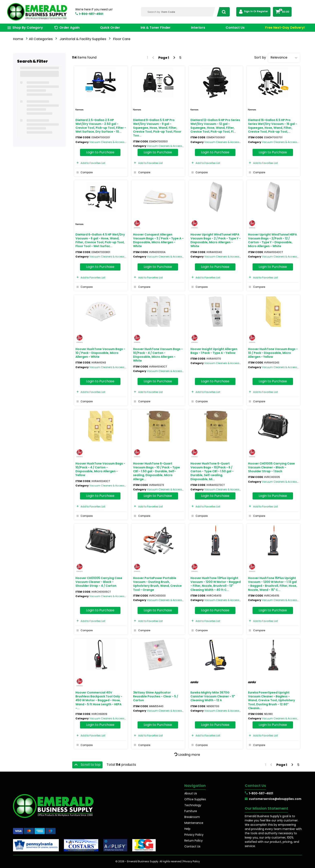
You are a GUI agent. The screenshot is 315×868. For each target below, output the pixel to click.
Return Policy (194, 841)
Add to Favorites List (90, 163)
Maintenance (194, 823)
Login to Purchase (100, 152)
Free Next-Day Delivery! (285, 28)
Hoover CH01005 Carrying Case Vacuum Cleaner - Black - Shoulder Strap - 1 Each (271, 467)
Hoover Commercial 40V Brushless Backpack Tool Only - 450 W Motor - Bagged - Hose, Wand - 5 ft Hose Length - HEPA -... (99, 700)
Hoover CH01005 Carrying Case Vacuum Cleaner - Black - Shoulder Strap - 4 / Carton (99, 582)
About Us (191, 793)
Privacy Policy (194, 835)
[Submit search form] (223, 12)
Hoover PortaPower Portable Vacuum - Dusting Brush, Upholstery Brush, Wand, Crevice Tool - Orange (157, 584)
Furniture (191, 811)
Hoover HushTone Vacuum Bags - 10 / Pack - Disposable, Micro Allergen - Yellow (273, 353)
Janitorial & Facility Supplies (83, 39)
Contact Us (235, 28)
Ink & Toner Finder (156, 28)
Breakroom (192, 817)
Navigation (195, 786)
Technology (193, 805)
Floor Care (122, 39)
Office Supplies (195, 799)
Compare (84, 172)
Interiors (198, 28)
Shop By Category (28, 28)
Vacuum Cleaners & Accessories (110, 142)
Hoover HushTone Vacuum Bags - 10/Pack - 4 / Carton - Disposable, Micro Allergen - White (158, 355)
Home (18, 39)
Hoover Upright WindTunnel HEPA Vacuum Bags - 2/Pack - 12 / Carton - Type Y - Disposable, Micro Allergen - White (272, 240)
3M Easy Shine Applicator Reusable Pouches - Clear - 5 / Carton (156, 696)
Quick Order (110, 28)
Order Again (69, 28)
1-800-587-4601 (91, 14)
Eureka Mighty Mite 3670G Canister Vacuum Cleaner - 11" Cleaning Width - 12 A (213, 696)
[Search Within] (178, 12)
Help (187, 829)
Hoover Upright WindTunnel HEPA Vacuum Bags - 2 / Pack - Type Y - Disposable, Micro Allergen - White (216, 240)
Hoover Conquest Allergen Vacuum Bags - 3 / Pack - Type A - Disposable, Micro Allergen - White (158, 240)
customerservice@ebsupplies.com (275, 799)
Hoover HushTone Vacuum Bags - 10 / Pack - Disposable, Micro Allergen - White (100, 353)
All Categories (41, 39)
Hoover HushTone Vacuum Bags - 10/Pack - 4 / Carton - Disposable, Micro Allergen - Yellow (100, 469)
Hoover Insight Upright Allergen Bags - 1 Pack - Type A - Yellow (214, 351)
